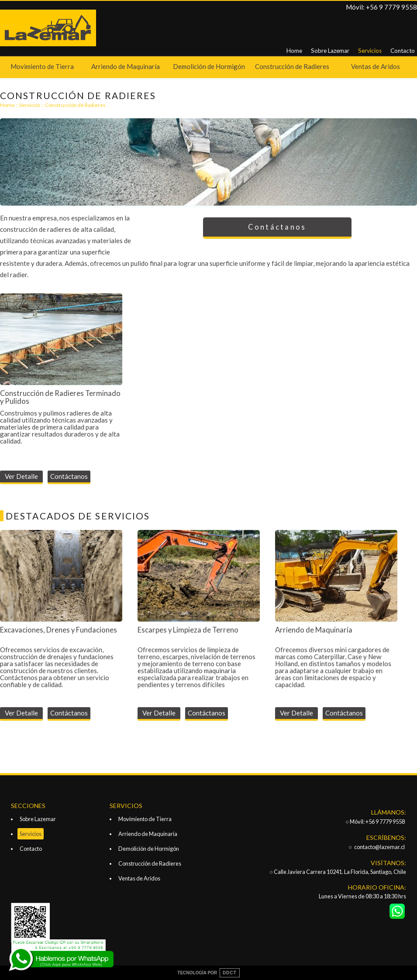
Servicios (370, 51)
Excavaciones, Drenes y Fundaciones (59, 630)
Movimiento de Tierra (42, 66)
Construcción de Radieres (292, 66)
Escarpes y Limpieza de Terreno (188, 630)
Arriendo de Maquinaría (126, 66)
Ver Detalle (21, 476)
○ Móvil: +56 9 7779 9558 (375, 822)
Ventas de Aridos (376, 66)
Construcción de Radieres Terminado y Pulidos (60, 397)
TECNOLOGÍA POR (208, 973)
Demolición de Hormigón (209, 66)
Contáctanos (277, 227)
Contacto (403, 51)
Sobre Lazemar (330, 51)
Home (294, 51)
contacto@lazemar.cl (379, 847)
